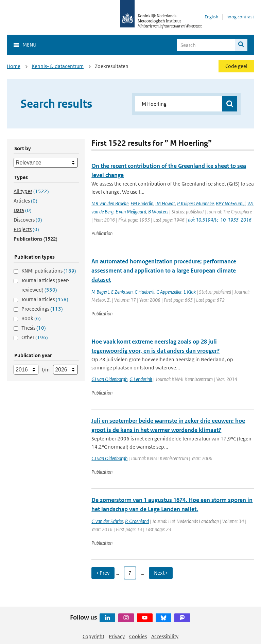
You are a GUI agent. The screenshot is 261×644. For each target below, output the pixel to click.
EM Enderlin (142, 203)
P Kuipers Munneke (195, 203)
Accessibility (165, 636)
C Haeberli (144, 292)
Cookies (138, 636)
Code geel (236, 66)
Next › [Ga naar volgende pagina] (161, 573)
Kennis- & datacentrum (58, 66)
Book (31, 318)
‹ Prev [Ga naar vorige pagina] (103, 573)
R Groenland (137, 521)
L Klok (190, 292)
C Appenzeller (169, 292)
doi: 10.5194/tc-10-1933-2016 (220, 220)
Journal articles (45, 299)
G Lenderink (141, 379)
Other (35, 337)
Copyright (93, 636)
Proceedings (42, 309)
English (211, 17)
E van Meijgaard (131, 212)
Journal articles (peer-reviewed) (45, 285)
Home (14, 66)
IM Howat (165, 203)
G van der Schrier (107, 521)
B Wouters (158, 212)
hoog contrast (240, 17)
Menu (29, 45)
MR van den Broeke (110, 203)
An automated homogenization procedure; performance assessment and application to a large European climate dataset (164, 271)
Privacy (117, 636)
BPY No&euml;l (231, 203)
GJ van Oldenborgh (109, 379)
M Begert (100, 292)
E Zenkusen (122, 292)
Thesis (34, 328)
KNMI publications (49, 271)
